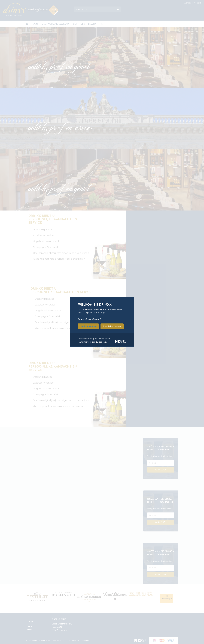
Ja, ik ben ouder (88, 326)
